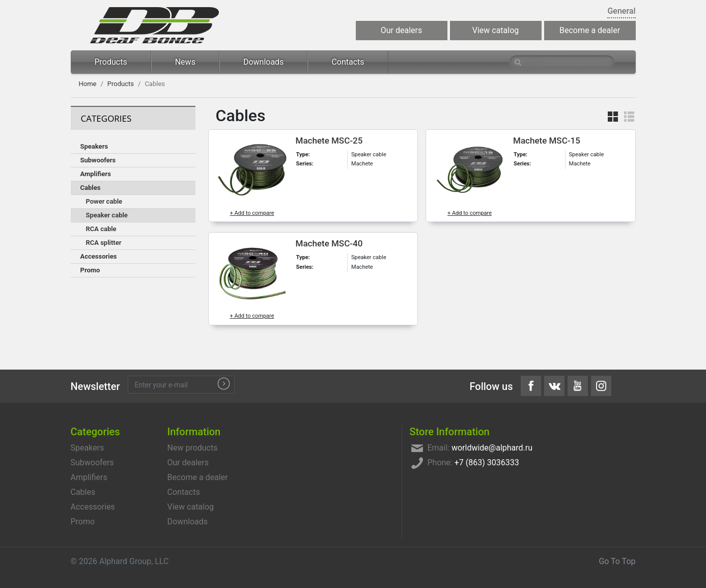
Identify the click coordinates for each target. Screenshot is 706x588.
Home (88, 84)
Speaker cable (107, 215)
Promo (90, 270)
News (185, 62)
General (621, 11)
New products (193, 448)
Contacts (348, 62)
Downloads (263, 62)
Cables (91, 188)
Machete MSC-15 (547, 141)
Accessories (99, 256)
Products (111, 62)
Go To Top (617, 561)
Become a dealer (590, 30)
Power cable (104, 201)
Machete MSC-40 (329, 243)
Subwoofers (98, 160)
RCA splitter (104, 243)
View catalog (496, 30)
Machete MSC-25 (329, 141)
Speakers (94, 146)
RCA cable (101, 229)
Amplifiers (96, 174)
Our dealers (401, 30)
